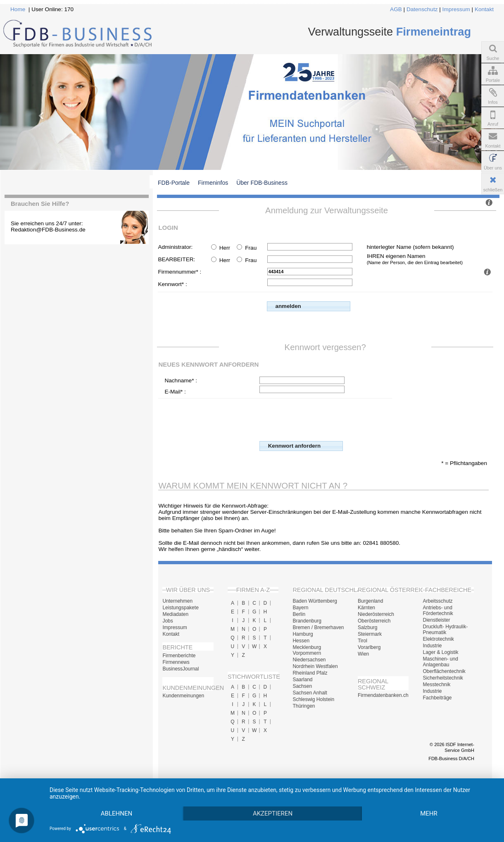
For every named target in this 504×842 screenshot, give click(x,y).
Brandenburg (307, 621)
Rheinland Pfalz (310, 673)
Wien (363, 654)
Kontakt (484, 9)
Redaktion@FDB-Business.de (48, 230)
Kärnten (366, 608)
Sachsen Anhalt (310, 693)
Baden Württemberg (315, 601)
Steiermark (370, 634)
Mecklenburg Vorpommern (307, 650)
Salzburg (367, 627)
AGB (396, 9)
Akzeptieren (273, 813)
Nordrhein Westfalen (315, 666)
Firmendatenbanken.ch (383, 695)
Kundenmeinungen (183, 696)
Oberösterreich (374, 621)
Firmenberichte (179, 656)
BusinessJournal (181, 669)
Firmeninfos (213, 183)
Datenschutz (422, 9)
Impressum (456, 9)
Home (18, 9)
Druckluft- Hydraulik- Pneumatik (445, 630)
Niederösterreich (376, 614)
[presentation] (322, 419)
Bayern (300, 608)
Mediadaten (175, 614)
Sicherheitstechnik (443, 678)
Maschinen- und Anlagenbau (440, 662)
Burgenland (370, 601)
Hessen (301, 641)
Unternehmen (177, 601)
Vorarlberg (369, 647)
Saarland (302, 680)
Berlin (299, 614)
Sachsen (302, 686)
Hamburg (303, 634)
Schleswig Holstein (313, 699)
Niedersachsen (309, 660)
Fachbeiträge (437, 698)
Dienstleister (436, 620)
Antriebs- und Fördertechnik (438, 611)
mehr (429, 813)
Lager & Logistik (440, 652)
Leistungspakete (180, 608)
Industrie (432, 646)
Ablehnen (116, 813)
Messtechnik (436, 685)
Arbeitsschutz (437, 601)
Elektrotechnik (438, 639)
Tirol (363, 641)
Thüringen (304, 706)
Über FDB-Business (262, 183)
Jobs (168, 621)
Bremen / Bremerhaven (318, 627)
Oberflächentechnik (444, 671)
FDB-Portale (174, 183)
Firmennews (176, 662)
